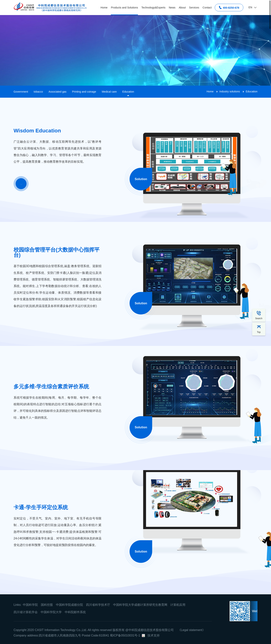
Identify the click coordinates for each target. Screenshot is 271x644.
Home (104, 8)
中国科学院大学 (51, 612)
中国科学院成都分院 (69, 605)
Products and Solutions (124, 8)
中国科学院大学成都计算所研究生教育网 (140, 605)
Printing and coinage (84, 92)
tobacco (38, 92)
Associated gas (57, 92)
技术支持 (154, 635)
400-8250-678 (229, 8)
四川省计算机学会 (26, 612)
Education (128, 92)
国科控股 (47, 605)
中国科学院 (30, 605)
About (182, 8)
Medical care (109, 92)
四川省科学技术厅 (98, 605)
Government (21, 92)
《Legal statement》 (192, 630)
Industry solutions (230, 91)
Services (194, 8)
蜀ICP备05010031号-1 (125, 635)
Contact (207, 8)
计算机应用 (178, 605)
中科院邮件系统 (75, 612)
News (172, 8)
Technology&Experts (153, 8)
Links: (18, 605)
